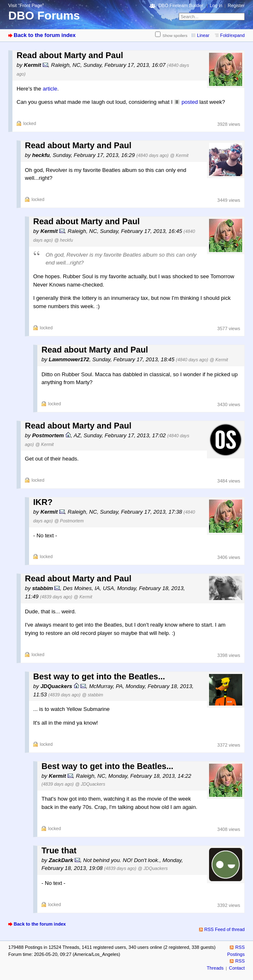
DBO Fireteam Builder (181, 5)
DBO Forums (44, 16)
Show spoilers (175, 36)
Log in (216, 5)
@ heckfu (64, 240)
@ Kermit (179, 155)
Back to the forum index (45, 35)
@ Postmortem (69, 521)
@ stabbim (93, 695)
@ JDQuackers (90, 784)
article (50, 89)
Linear (203, 35)
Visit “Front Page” (26, 5)
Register (236, 5)
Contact (237, 968)
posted (190, 102)
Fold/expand (232, 35)
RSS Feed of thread (225, 929)
